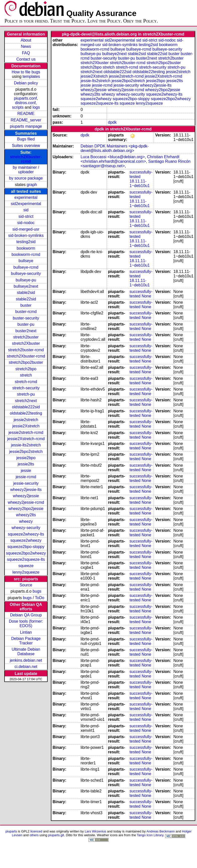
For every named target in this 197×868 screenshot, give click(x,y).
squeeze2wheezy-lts (26, 534)
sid (26, 210)
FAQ (26, 53)
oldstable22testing (26, 413)
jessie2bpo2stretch (26, 452)
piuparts (11, 831)
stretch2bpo (26, 369)
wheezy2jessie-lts (26, 490)
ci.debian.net (26, 667)
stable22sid (26, 299)
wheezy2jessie (26, 496)
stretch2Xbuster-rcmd (26, 159)
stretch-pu (26, 394)
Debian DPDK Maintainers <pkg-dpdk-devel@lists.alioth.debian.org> (115, 148)
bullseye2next (26, 286)
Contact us (26, 59)
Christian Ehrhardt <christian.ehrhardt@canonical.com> (130, 159)
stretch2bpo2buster (26, 362)
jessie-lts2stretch (26, 445)
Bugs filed (26, 139)
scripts (18, 107)
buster (26, 305)
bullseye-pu (26, 280)
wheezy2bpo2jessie (26, 509)
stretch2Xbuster (26, 343)
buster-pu (26, 324)
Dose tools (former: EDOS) (26, 624)
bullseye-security (26, 274)
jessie (26, 471)
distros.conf (25, 103)
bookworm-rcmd (26, 254)
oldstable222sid (26, 407)
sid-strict (26, 216)
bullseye (26, 261)
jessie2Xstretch (26, 426)
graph (32, 185)
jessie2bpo (26, 458)
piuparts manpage (26, 126)
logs (36, 107)
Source (26, 585)
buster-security (26, 318)
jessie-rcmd (26, 477)
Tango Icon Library (150, 835)
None (146, 296)
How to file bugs (26, 72)
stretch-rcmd (26, 382)
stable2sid (26, 293)
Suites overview (26, 146)
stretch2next (26, 401)
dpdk (112, 122)
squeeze (26, 566)
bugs (37, 591)
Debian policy (26, 83)
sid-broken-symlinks (26, 235)
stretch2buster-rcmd (26, 350)
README (26, 114)
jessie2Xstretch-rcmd (26, 439)
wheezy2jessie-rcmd (26, 502)
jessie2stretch (26, 420)
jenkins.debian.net (26, 660)
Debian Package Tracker (26, 641)
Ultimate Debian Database (26, 652)
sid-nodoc (26, 223)
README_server (26, 120)
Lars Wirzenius (95, 831)
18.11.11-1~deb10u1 (140, 183)
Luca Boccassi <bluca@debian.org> (113, 157)
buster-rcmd (26, 312)
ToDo (39, 598)
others (34, 835)
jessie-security (26, 483)
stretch (26, 375)
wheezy (26, 521)
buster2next (26, 331)
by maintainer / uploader (26, 170)
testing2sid (26, 242)
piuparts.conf (25, 98)
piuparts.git (56, 835)
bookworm (26, 248)
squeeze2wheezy (26, 540)
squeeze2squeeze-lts (26, 559)
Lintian (26, 632)
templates (31, 76)
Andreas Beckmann (161, 831)
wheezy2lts (26, 515)
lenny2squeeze (26, 572)
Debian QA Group (26, 615)
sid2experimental (26, 204)
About (26, 40)
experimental (26, 197)
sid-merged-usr (26, 229)
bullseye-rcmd (26, 267)
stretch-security (26, 388)
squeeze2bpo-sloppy (26, 547)
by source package (26, 178)
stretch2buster (26, 337)
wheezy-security (26, 528)
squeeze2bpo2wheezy (26, 553)
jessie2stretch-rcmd (26, 432)
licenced (36, 831)
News (26, 46)
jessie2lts (26, 464)
